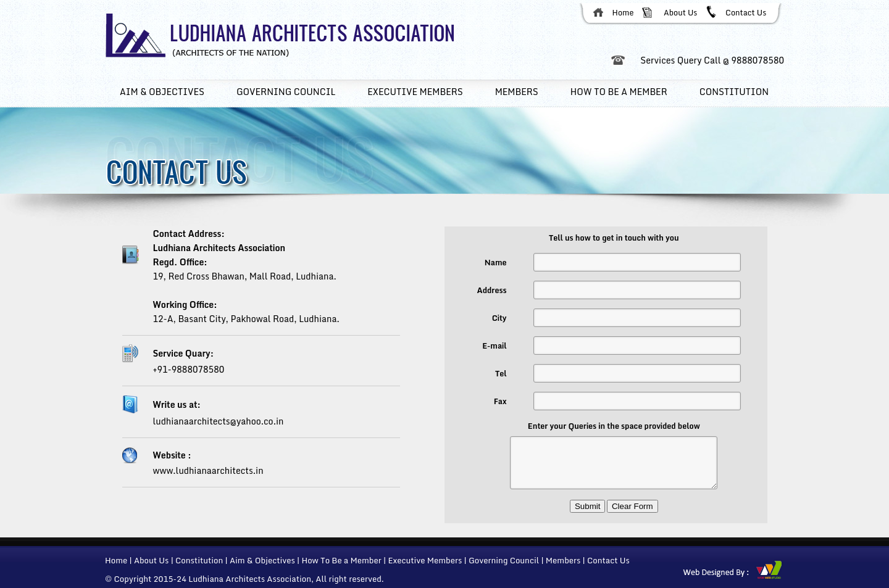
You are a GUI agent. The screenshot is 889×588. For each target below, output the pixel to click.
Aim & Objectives (162, 92)
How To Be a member (619, 92)
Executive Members (425, 560)
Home (623, 12)
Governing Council (286, 92)
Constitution (734, 92)
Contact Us (746, 12)
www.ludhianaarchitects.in (208, 470)
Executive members (415, 92)
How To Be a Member (341, 560)
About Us (680, 12)
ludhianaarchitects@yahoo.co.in (219, 421)
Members (517, 92)
